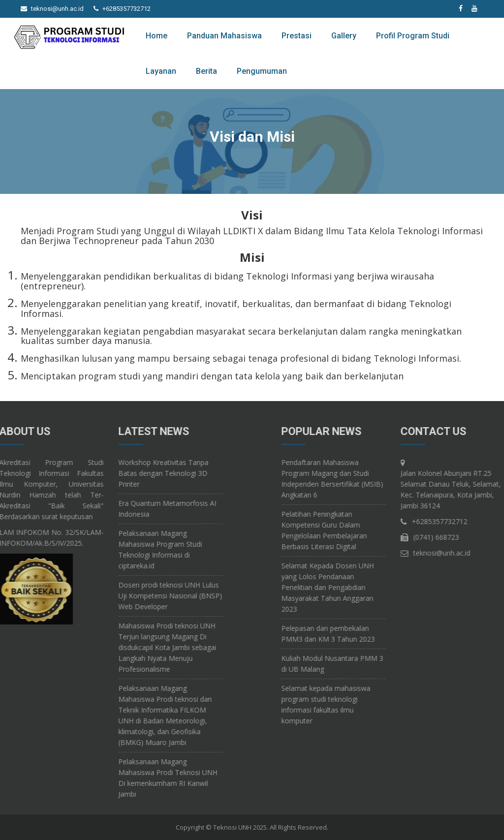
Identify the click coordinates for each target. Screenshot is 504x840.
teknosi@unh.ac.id (57, 9)
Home (157, 36)
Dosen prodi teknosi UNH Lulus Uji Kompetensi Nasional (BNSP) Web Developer (121, 596)
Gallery (344, 36)
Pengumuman (262, 71)
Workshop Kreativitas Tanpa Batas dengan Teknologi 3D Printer (114, 473)
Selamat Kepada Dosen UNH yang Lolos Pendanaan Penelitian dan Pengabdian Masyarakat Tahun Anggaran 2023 (376, 587)
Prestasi (297, 36)
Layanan (161, 71)
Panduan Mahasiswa (224, 36)
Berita (206, 71)
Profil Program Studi (413, 36)
